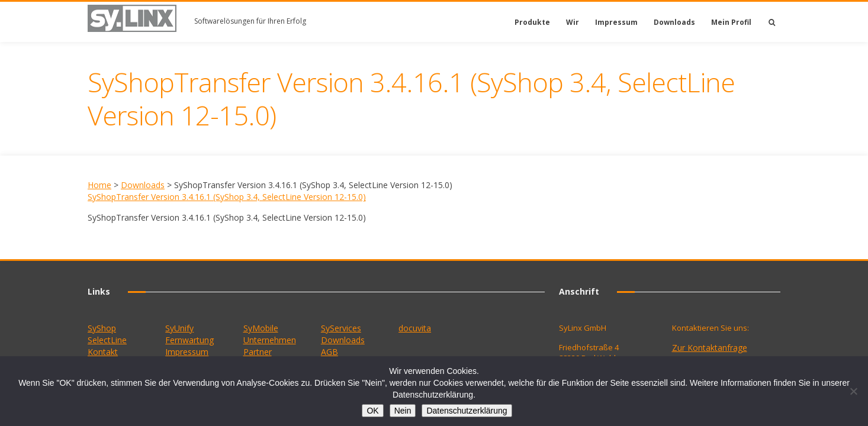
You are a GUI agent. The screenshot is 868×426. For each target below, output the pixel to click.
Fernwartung (189, 340)
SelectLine (107, 340)
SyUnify (179, 328)
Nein (403, 411)
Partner (258, 352)
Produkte (532, 22)
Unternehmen (270, 340)
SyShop (102, 328)
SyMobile (261, 328)
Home (99, 185)
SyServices (341, 328)
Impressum (616, 22)
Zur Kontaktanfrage (710, 348)
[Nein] (853, 391)
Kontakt (103, 352)
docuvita (415, 328)
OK (372, 411)
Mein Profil (731, 22)
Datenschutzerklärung (467, 411)
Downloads (674, 22)
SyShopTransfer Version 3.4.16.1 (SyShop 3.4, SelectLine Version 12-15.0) (227, 197)
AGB (329, 352)
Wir (573, 22)
